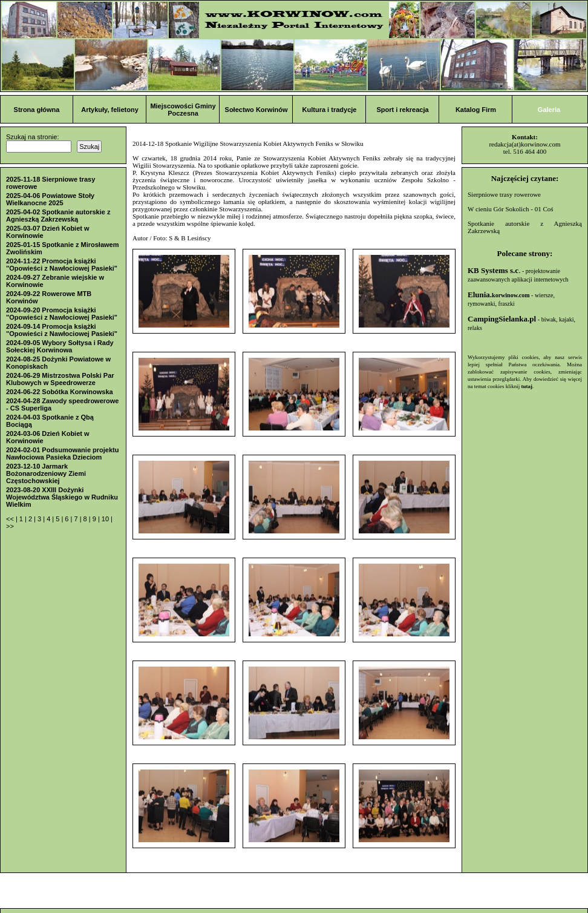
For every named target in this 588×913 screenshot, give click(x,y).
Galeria (549, 110)
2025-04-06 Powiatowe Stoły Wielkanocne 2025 (50, 199)
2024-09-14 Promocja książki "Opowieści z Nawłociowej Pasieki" (62, 330)
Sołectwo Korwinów (256, 110)
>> (10, 526)
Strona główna (37, 110)
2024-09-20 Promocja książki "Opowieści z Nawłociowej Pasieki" (62, 314)
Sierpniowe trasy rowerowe (504, 194)
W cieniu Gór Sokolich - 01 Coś (511, 209)
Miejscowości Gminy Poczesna (183, 110)
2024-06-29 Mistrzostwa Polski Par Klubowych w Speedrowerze (60, 379)
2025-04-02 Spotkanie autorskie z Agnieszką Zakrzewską (58, 216)
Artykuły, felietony (110, 110)
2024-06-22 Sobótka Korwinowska (60, 392)
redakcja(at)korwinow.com (524, 144)
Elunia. (499, 295)
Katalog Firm (476, 110)
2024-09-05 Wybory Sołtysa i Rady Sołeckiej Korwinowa (60, 346)
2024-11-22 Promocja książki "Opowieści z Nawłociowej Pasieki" (62, 265)
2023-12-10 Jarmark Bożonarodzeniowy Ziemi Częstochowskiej (46, 473)
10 (106, 519)
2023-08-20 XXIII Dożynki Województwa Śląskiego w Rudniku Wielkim (62, 497)
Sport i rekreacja (402, 110)
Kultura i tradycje (330, 110)
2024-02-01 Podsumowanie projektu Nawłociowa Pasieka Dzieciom (62, 453)
